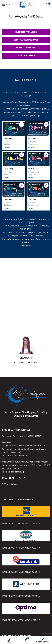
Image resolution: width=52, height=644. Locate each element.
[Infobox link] (26, 350)
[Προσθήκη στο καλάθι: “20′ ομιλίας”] (22, 124)
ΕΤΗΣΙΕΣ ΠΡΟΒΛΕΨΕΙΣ (26, 56)
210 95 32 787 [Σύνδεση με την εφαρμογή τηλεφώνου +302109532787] (43, 232)
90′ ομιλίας (8, 199)
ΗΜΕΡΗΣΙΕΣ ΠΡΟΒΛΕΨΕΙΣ (26, 32)
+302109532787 (34, 436)
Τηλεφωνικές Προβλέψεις (9, 143)
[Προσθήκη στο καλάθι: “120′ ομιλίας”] (46, 185)
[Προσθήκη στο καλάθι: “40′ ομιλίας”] (22, 155)
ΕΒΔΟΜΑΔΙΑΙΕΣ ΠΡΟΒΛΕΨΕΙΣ (26, 40)
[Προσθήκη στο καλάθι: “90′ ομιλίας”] (22, 185)
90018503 (18, 462)
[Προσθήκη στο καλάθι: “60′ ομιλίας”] (46, 155)
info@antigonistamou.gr (13, 472)
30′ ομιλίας (33, 138)
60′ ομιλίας (33, 169)
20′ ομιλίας (8, 138)
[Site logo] (26, 4)
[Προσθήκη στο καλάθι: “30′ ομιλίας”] (46, 124)
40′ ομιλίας (8, 169)
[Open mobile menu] (7, 5)
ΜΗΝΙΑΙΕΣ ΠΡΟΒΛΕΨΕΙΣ (26, 48)
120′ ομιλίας (33, 199)
